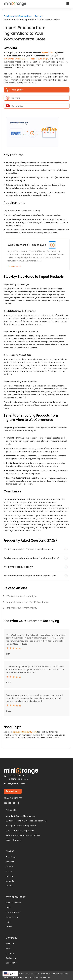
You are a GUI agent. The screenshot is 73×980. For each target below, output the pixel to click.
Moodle (9, 886)
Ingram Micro (48, 53)
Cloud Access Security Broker (20, 830)
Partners (10, 953)
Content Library (13, 912)
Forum (9, 927)
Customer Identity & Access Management (26, 821)
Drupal (9, 871)
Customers (11, 958)
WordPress (11, 857)
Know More (14, 266)
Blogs (8, 908)
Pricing (38, 16)
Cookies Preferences (41, 977)
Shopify (9, 867)
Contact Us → (13, 791)
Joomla (9, 876)
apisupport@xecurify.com (25, 732)
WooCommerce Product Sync (18, 16)
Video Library (12, 917)
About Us (10, 944)
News (8, 948)
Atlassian (10, 862)
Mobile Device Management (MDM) (23, 835)
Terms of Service (24, 977)
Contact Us (11, 963)
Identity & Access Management (21, 816)
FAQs (8, 922)
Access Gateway (14, 840)
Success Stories (13, 903)
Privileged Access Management (21, 826)
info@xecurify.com (16, 784)
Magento (10, 881)
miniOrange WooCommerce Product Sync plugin (26, 59)
